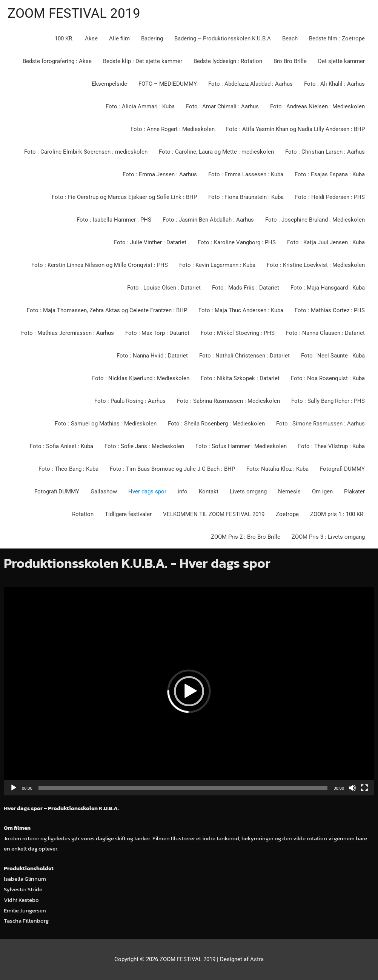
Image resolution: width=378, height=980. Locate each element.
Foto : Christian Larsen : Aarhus (325, 152)
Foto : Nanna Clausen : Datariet (325, 333)
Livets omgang (248, 492)
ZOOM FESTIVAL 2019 (74, 13)
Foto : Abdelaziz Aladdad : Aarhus (250, 84)
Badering (152, 39)
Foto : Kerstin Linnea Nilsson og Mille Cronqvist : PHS (100, 265)
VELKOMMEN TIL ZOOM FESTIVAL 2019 (214, 514)
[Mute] (352, 788)
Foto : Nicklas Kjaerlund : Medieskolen (141, 378)
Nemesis (289, 492)
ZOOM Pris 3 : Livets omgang (328, 537)
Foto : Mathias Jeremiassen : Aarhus (68, 333)
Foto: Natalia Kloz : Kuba (277, 469)
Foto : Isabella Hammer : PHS (114, 220)
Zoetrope (287, 514)
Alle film (119, 39)
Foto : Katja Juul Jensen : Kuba (326, 242)
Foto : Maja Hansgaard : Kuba (328, 288)
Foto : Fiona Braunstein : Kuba (246, 197)
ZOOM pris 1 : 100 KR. (337, 514)
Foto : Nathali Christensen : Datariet (244, 356)
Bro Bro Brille (290, 61)
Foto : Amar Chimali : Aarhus (222, 106)
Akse (91, 39)
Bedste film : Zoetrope (337, 39)
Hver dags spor (147, 492)
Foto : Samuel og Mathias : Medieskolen (106, 424)
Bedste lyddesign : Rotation (228, 61)
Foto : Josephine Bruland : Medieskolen (315, 220)
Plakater (354, 492)
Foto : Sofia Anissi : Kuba (61, 446)
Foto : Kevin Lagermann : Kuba (217, 265)
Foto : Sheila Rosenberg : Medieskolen (216, 424)
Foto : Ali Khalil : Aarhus (334, 84)
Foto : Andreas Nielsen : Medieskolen (317, 106)
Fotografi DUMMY (342, 469)
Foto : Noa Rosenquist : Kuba (328, 378)
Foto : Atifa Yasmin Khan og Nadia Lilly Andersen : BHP (295, 129)
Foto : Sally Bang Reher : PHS (328, 401)
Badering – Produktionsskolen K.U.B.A (223, 39)
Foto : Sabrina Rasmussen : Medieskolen (228, 401)
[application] (189, 691)
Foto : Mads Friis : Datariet (246, 288)
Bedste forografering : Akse (57, 61)
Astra (257, 959)
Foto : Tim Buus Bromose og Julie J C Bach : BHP (172, 469)
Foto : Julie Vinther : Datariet (150, 242)
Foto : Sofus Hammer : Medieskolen (241, 446)
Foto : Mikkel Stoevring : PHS (238, 333)
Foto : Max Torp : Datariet (157, 333)
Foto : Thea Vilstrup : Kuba (331, 446)
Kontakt (209, 492)
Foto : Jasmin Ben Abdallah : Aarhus (208, 220)
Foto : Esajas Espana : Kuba (330, 174)
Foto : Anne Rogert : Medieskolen (173, 129)
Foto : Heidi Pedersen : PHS (330, 197)
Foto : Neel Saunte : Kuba (333, 356)
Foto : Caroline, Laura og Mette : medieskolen (216, 152)
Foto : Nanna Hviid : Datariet (152, 356)
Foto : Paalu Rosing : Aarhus (130, 401)
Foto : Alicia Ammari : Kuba (140, 106)
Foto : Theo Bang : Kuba (68, 469)
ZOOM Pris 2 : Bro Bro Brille (246, 537)
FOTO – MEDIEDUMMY (168, 84)
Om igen (322, 492)
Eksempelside (109, 84)
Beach (290, 39)
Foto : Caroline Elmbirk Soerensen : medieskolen (86, 152)
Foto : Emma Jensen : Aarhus (160, 174)
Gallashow (104, 492)
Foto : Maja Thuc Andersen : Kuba (241, 310)
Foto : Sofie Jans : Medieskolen (144, 446)
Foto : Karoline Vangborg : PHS (237, 242)
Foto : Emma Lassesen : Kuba (246, 174)
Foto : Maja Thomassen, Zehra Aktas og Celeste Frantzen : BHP (107, 310)
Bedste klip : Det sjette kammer (143, 61)
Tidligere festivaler (128, 514)
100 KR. (64, 39)
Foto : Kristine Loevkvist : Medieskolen (316, 265)
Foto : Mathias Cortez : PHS (330, 310)
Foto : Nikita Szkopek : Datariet (240, 378)
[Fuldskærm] (364, 788)
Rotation (83, 514)
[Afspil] (14, 788)
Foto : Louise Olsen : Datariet (164, 288)
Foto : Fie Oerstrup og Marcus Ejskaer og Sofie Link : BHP (124, 197)
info (183, 492)
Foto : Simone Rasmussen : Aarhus (320, 424)
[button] (189, 691)
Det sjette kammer (341, 61)
